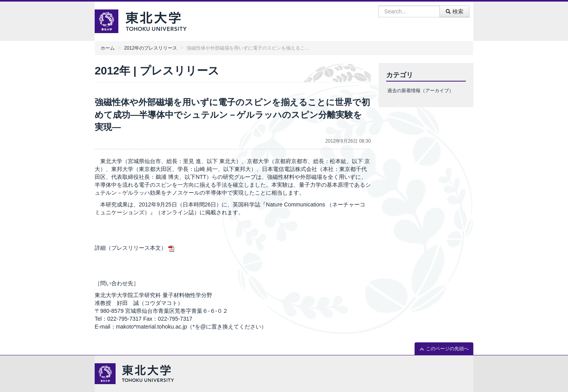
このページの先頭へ (444, 349)
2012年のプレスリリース (151, 48)
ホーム (108, 48)
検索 (454, 11)
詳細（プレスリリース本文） (131, 248)
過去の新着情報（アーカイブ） (420, 91)
